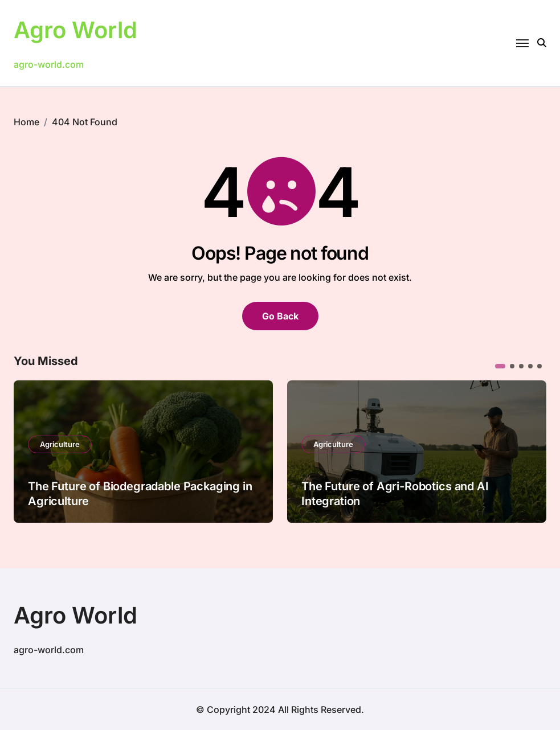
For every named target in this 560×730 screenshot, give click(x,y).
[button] (500, 366)
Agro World (75, 30)
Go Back (280, 316)
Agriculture (60, 444)
